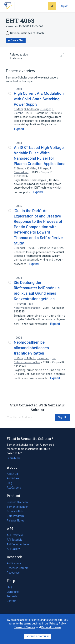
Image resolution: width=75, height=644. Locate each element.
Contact (12, 601)
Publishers (13, 478)
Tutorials (12, 596)
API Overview (15, 535)
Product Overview (17, 502)
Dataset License (51, 627)
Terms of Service (25, 627)
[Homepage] (7, 6)
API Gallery (13, 549)
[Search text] (31, 6)
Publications (14, 563)
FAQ (9, 587)
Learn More (14, 458)
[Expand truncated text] (19, 129)
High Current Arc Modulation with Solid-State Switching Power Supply (39, 99)
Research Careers (18, 568)
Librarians (13, 592)
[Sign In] (65, 6)
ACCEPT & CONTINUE (37, 637)
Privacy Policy (58, 624)
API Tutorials (14, 540)
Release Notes (15, 521)
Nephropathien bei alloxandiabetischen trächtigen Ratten (31, 348)
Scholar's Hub (15, 511)
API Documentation (19, 544)
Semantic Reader (17, 507)
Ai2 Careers (14, 488)
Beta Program (15, 516)
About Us (12, 474)
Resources (13, 573)
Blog (11, 483)
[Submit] (52, 6)
